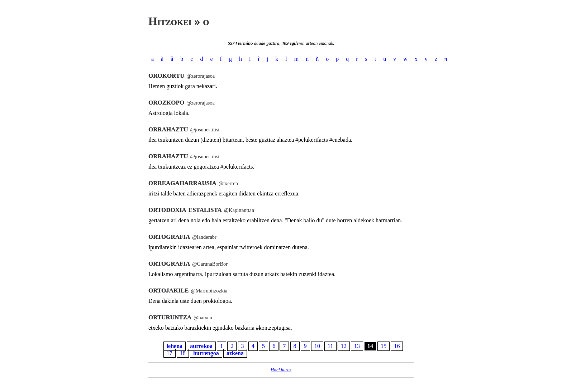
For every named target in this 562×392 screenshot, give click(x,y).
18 (183, 353)
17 (170, 353)
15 (384, 346)
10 (317, 346)
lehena (175, 346)
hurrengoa (206, 353)
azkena (235, 353)
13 (357, 346)
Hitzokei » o (179, 21)
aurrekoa (201, 346)
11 (330, 346)
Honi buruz (281, 370)
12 (344, 346)
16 (397, 346)
